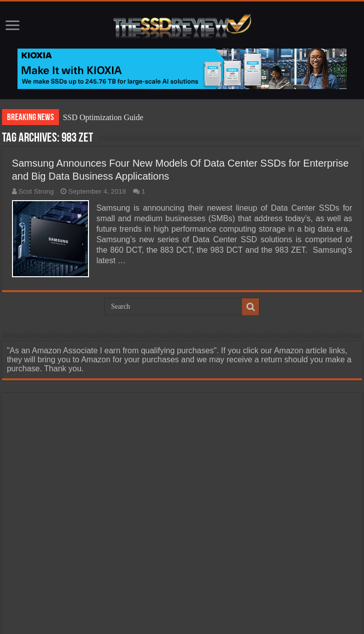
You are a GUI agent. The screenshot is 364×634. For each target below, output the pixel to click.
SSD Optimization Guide (103, 117)
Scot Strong (36, 191)
